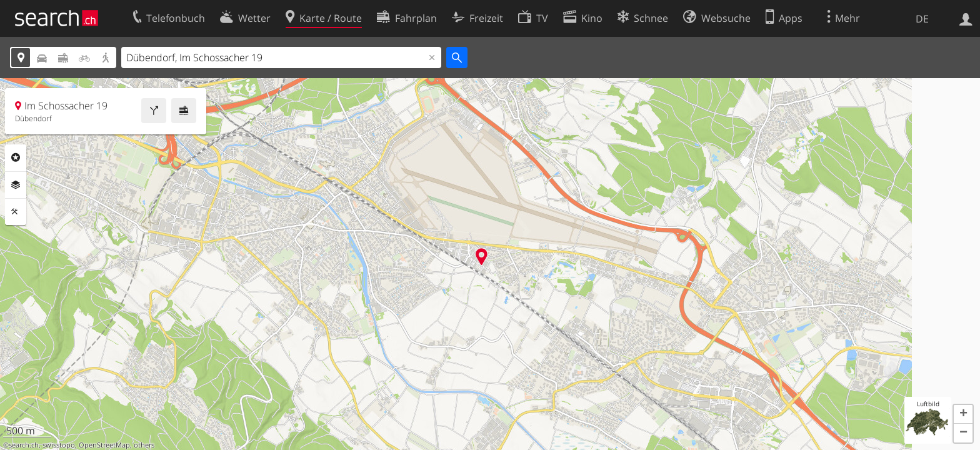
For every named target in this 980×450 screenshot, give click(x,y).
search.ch (24, 445)
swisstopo (59, 445)
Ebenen (16, 185)
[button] (963, 414)
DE (922, 19)
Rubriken (16, 157)
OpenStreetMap (104, 445)
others (144, 445)
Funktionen (16, 212)
